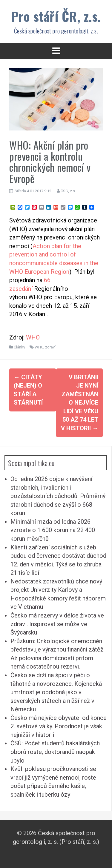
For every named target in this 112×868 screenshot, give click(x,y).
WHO (33, 337)
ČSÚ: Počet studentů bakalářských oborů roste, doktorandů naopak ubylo (55, 752)
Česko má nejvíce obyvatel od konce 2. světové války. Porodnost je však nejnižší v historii (59, 726)
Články (19, 347)
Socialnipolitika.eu (31, 463)
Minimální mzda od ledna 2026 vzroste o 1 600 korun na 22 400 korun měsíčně (53, 530)
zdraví (50, 347)
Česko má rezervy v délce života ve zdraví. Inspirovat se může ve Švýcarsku (57, 624)
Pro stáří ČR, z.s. (56, 16)
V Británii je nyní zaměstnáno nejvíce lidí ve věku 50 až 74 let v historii (80, 403)
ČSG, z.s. (68, 191)
